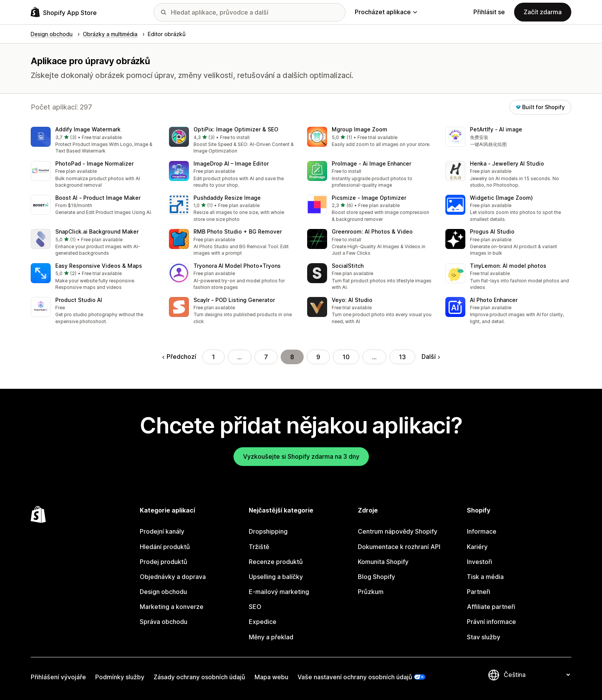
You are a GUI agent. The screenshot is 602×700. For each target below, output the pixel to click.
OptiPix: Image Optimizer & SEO (236, 129)
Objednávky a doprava (173, 577)
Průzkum (371, 592)
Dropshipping (268, 531)
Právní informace (491, 622)
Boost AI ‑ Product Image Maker (98, 198)
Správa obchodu (164, 622)
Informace (482, 531)
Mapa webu (271, 677)
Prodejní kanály (162, 531)
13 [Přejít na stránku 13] (402, 357)
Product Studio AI (79, 300)
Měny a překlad (271, 637)
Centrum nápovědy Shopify (398, 531)
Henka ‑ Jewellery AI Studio (507, 163)
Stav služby (484, 637)
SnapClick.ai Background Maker (97, 231)
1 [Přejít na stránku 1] (213, 357)
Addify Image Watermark (88, 129)
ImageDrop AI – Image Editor (231, 163)
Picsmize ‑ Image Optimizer (369, 198)
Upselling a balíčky (276, 577)
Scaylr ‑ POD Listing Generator (234, 300)
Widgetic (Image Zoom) (501, 198)
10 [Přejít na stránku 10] (346, 357)
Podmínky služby (120, 677)
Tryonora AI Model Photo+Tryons (237, 266)
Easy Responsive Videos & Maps (99, 266)
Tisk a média (485, 577)
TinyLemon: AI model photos (508, 266)
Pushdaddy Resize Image (227, 198)
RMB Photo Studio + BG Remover (238, 231)
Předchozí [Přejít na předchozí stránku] (179, 357)
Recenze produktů (276, 562)
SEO (255, 607)
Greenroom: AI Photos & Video (372, 231)
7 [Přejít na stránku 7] (266, 357)
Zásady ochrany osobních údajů (199, 677)
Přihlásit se (489, 12)
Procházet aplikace (386, 12)
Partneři (479, 592)
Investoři (480, 562)
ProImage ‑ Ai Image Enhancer (371, 163)
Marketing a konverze (172, 607)
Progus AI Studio (492, 231)
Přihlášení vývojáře (58, 677)
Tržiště (259, 547)
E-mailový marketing (279, 592)
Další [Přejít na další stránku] (431, 357)
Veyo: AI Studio (352, 300)
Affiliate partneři (491, 607)
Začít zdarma (543, 12)
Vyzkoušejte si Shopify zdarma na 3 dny (301, 456)
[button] (94, 141)
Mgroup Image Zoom (360, 129)
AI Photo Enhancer (494, 300)
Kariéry (477, 547)
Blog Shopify (376, 577)
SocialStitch (348, 266)
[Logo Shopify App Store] (64, 12)
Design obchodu (163, 592)
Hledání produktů (165, 547)
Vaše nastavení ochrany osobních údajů (355, 677)
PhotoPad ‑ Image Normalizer (94, 163)
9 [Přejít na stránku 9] (318, 357)
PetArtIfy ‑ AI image (496, 129)
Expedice (263, 622)
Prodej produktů (164, 562)
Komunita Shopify (383, 562)
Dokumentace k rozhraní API (399, 547)
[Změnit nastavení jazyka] (537, 675)
